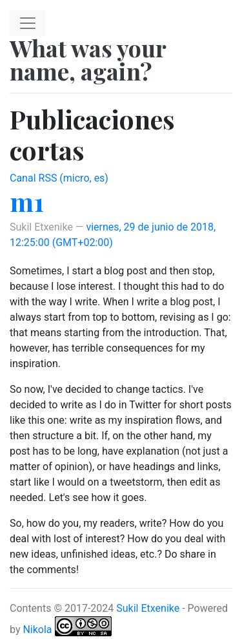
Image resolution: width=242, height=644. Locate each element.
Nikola (37, 630)
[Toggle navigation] (28, 23)
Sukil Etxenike (148, 608)
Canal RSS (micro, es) (59, 178)
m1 (27, 201)
